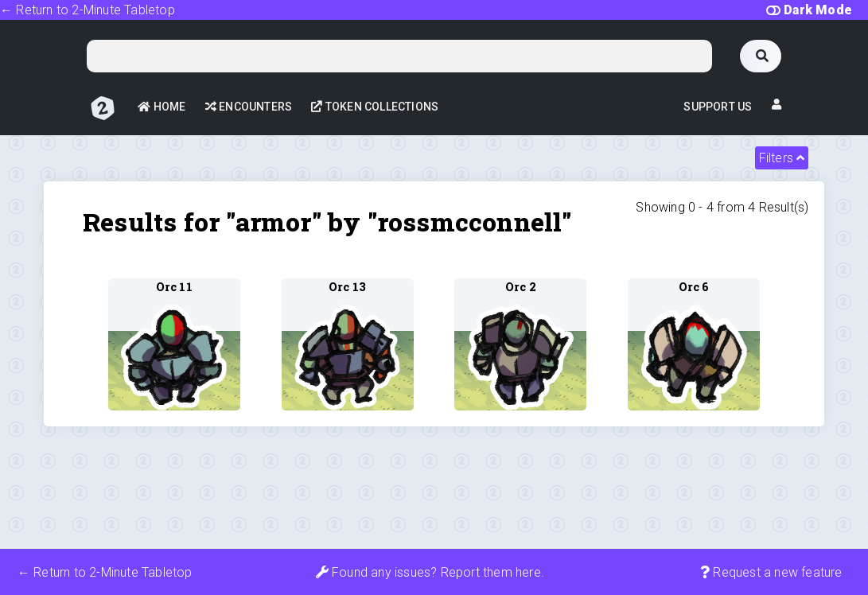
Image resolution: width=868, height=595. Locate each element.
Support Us (718, 107)
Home (162, 107)
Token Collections (375, 107)
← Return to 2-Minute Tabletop (88, 10)
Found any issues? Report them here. (430, 572)
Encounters (249, 107)
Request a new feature (771, 572)
